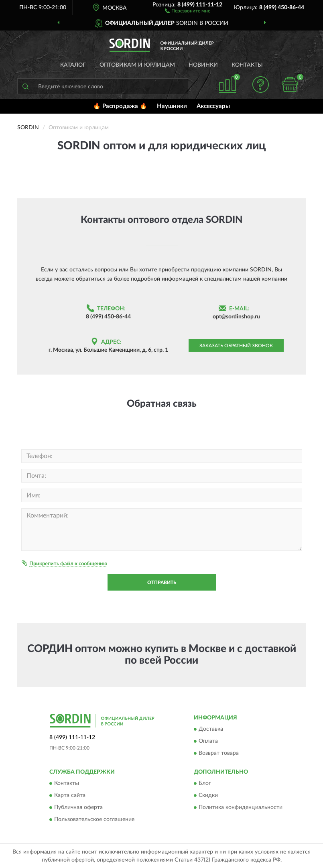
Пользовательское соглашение (94, 820)
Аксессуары (213, 106)
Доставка (211, 729)
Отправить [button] (162, 583)
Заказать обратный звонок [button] (236, 346)
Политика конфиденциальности (241, 808)
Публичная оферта (78, 808)
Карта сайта (70, 796)
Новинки (203, 65)
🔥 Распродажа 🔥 (120, 106)
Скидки (208, 796)
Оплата (208, 741)
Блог (205, 784)
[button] (188, 10)
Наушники (172, 106)
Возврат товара (219, 753)
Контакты (247, 65)
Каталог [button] (73, 65)
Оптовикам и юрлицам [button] (137, 65)
